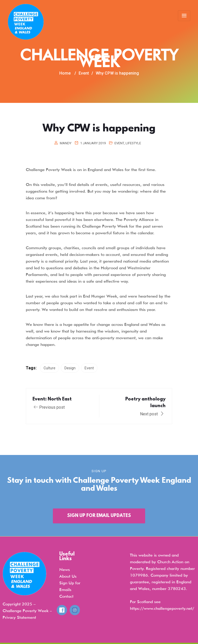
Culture (49, 368)
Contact (66, 596)
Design (70, 368)
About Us (68, 576)
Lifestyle (133, 143)
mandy (66, 143)
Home (65, 73)
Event (119, 143)
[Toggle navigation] (184, 16)
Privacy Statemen (19, 617)
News (65, 570)
